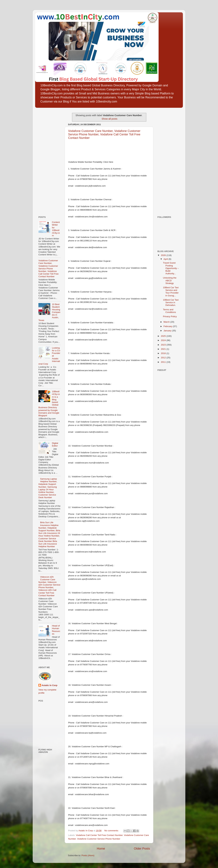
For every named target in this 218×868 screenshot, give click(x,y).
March (167, 322)
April (166, 259)
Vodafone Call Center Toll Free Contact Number (99, 835)
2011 (164, 362)
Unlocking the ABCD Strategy (170, 280)
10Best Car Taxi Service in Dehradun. (171, 302)
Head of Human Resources (56, 630)
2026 (164, 255)
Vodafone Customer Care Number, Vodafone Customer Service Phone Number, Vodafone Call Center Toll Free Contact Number (104, 134)
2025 (164, 336)
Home (101, 849)
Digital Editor (55, 444)
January (168, 331)
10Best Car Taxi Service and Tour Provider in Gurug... (171, 292)
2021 (164, 349)
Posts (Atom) (88, 855)
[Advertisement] (48, 161)
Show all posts (109, 119)
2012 (164, 358)
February (168, 326)
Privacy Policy (170, 316)
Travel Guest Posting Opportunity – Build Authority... (171, 268)
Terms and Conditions (169, 311)
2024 (164, 340)
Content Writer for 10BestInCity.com (56, 229)
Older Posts (142, 849)
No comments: (112, 831)
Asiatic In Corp (49, 685)
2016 (164, 353)
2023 (164, 345)
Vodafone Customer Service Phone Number (99, 839)
